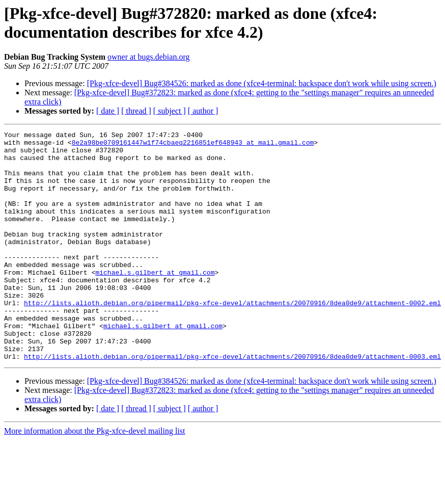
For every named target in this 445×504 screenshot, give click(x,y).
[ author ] (203, 111)
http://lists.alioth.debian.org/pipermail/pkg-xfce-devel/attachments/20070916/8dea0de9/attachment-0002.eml (232, 338)
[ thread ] (136, 111)
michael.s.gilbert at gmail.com (155, 301)
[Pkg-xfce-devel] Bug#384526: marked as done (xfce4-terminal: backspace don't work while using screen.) (262, 83)
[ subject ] (170, 111)
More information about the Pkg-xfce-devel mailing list (94, 477)
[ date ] (108, 111)
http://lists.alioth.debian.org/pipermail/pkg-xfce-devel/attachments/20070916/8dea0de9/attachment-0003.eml (232, 402)
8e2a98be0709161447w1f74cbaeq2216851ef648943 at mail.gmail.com (193, 145)
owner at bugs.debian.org (148, 57)
